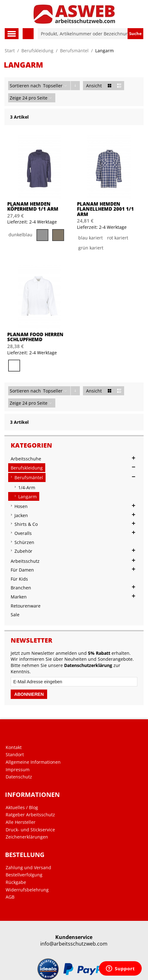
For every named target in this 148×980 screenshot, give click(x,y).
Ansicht (94, 86)
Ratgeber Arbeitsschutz (30, 815)
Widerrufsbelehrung (27, 890)
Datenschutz (19, 777)
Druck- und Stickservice (30, 830)
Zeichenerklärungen (27, 837)
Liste (119, 86)
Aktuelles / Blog (22, 808)
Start (10, 51)
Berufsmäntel (74, 51)
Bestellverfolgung (24, 875)
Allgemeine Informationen (33, 762)
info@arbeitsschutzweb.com (74, 944)
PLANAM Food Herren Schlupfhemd (35, 337)
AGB (10, 897)
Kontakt (14, 747)
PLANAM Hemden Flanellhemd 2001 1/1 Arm (105, 209)
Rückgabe (16, 882)
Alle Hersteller (21, 822)
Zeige (15, 98)
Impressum (18, 770)
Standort (15, 755)
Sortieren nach (25, 86)
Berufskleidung (37, 51)
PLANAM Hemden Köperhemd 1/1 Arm (33, 206)
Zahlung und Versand (28, 868)
